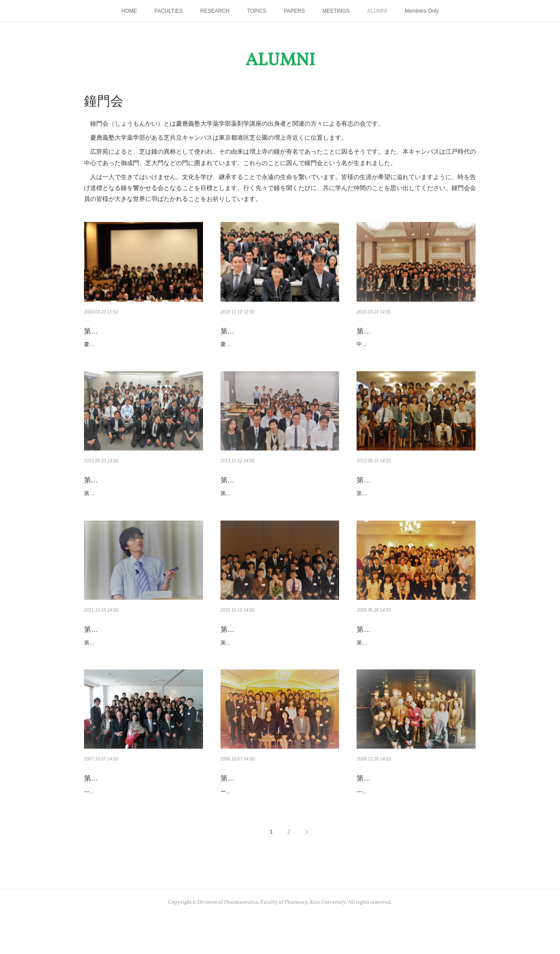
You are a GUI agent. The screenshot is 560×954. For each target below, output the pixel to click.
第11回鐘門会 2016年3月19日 (406, 331)
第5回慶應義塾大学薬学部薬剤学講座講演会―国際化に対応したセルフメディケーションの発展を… (416, 666)
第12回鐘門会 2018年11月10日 (271, 331)
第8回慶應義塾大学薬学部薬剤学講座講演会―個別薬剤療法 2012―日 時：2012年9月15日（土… (416, 508)
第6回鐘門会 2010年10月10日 (269, 648)
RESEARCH (215, 11)
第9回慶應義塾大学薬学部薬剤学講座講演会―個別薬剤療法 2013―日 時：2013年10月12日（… (280, 508)
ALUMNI (377, 11)
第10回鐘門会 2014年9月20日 (133, 490)
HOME (129, 11)
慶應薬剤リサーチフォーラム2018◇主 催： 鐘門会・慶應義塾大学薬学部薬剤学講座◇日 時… (279, 349)
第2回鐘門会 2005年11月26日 (406, 807)
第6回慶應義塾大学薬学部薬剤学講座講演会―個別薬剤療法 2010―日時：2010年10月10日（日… (280, 666)
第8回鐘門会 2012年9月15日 (404, 490)
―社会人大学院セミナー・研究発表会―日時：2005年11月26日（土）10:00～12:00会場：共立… (415, 825)
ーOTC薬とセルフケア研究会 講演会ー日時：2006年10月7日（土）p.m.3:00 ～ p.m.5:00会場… (279, 825)
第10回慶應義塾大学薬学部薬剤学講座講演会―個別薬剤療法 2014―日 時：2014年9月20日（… (142, 508)
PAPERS (294, 11)
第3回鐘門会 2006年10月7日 (268, 807)
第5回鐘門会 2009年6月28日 (404, 648)
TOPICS (256, 11)
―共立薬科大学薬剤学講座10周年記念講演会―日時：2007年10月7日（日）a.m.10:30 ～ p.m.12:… (142, 825)
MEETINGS (336, 11)
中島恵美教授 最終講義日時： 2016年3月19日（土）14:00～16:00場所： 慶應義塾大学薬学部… (415, 349)
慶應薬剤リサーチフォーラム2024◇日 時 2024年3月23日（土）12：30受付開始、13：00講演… (142, 349)
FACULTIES (168, 11)
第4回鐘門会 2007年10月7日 (131, 807)
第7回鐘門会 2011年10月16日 (133, 648)
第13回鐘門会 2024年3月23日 (133, 331)
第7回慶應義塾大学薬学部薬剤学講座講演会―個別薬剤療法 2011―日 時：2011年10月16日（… (143, 666)
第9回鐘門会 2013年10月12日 (269, 490)
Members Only (422, 11)
